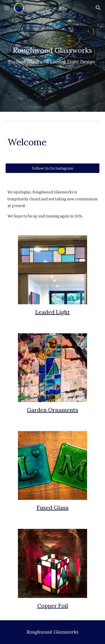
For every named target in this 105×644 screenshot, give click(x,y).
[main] (53, 56)
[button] (7, 8)
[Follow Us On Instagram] (53, 168)
